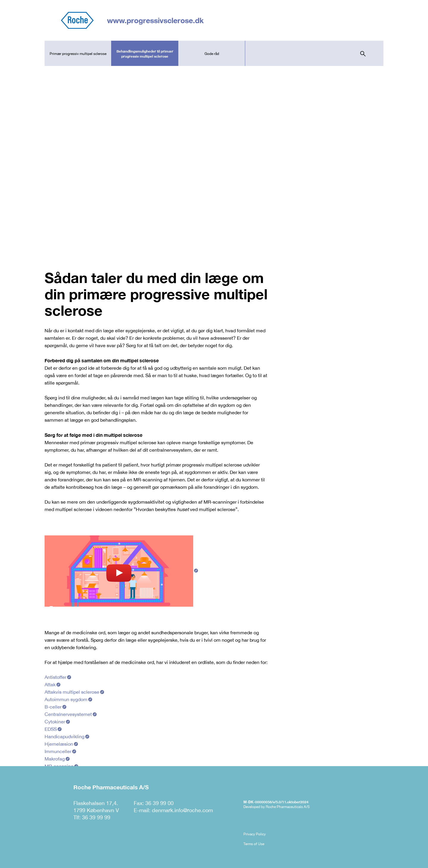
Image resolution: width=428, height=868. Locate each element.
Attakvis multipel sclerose (72, 692)
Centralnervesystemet (68, 714)
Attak (50, 684)
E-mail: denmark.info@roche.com (173, 810)
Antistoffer (55, 677)
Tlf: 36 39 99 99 (92, 817)
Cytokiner (55, 722)
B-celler (53, 707)
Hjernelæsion (59, 744)
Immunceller (58, 751)
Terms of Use (254, 844)
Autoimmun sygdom (66, 699)
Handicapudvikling (64, 736)
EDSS (51, 729)
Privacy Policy (255, 834)
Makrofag (55, 759)
